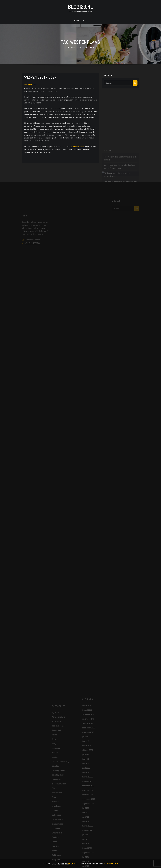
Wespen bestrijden (86, 47)
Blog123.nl (80, 7)
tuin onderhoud (30, 84)
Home (76, 21)
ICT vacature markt (111, 863)
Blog (85, 21)
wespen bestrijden (77, 146)
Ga (135, 83)
